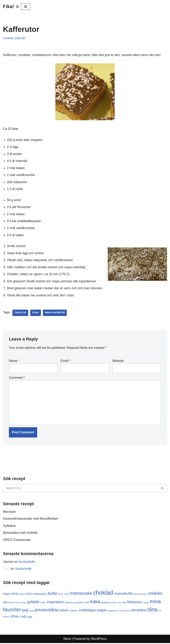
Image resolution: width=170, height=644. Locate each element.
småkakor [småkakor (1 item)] (73, 612)
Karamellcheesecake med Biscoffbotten (31, 520)
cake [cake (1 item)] (66, 595)
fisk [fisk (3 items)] (5, 603)
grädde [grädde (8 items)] (33, 603)
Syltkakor (9, 527)
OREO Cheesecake (17, 541)
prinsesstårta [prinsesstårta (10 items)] (47, 611)
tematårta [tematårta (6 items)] (139, 611)
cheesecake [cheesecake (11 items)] (81, 594)
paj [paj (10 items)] (25, 611)
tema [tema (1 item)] (128, 612)
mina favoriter (55, 313)
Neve (67, 640)
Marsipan (9, 512)
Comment (17, 378)
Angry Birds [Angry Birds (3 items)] (11, 595)
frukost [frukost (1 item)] (11, 603)
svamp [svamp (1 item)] (122, 612)
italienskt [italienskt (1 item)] (69, 603)
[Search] (17, 7)
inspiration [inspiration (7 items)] (56, 603)
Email (66, 361)
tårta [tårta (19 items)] (153, 611)
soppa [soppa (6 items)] (101, 611)
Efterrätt (20, 38)
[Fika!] (8, 7)
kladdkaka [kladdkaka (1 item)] (106, 603)
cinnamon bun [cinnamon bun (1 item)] (140, 595)
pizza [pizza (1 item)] (31, 612)
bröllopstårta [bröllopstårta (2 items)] (40, 595)
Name (14, 361)
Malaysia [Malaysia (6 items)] (135, 603)
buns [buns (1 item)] (61, 595)
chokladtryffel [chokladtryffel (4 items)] (123, 595)
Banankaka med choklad (20, 534)
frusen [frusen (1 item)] (23, 603)
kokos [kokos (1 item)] (114, 603)
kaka (36, 313)
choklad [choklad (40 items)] (103, 594)
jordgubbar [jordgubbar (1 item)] (79, 603)
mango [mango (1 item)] (146, 603)
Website (118, 361)
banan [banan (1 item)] (22, 595)
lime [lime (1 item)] (120, 603)
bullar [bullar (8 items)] (53, 594)
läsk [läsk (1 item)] (124, 603)
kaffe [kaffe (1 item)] (87, 603)
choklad (20, 313)
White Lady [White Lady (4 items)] (19, 617)
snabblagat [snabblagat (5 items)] (87, 611)
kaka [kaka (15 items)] (95, 603)
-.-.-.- (6, 570)
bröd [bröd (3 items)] (29, 595)
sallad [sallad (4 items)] (64, 611)
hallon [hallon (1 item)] (43, 603)
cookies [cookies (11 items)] (155, 594)
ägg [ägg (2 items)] (30, 618)
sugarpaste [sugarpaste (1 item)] (113, 612)
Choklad (8, 38)
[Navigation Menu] (26, 7)
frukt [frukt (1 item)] (17, 603)
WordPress (99, 640)
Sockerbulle (27, 563)
